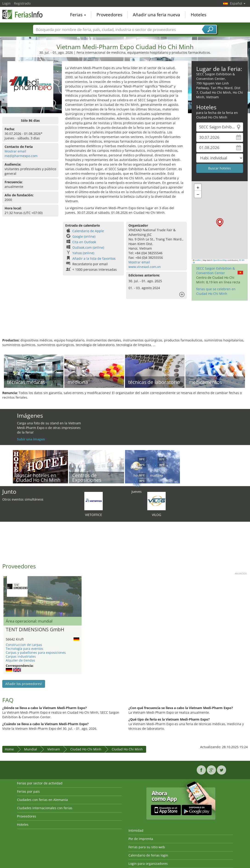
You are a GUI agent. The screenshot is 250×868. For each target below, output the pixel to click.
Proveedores (109, 15)
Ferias (78, 15)
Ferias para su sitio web (147, 847)
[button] (220, 222)
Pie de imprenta (141, 839)
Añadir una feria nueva (156, 15)
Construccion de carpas (24, 645)
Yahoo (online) (83, 253)
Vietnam (54, 749)
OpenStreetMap (220, 260)
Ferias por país (28, 791)
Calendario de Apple (88, 231)
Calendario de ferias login (148, 855)
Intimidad (136, 830)
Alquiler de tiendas (20, 660)
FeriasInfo (25, 14)
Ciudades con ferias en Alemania (42, 800)
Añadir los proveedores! (24, 684)
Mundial (31, 749)
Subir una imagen (31, 439)
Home (9, 749)
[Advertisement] (124, 323)
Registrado (22, 3)
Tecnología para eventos (24, 649)
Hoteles (199, 15)
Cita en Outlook (84, 242)
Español (238, 3)
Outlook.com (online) (88, 247)
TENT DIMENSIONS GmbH (35, 630)
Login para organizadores (148, 864)
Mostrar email (15, 151)
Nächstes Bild (79, 597)
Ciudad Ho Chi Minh (86, 749)
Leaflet (197, 260)
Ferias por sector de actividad (40, 783)
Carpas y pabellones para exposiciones (36, 652)
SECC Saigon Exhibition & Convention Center (216, 271)
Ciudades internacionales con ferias (45, 808)
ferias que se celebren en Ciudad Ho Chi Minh (216, 291)
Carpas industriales (21, 656)
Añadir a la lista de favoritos (94, 258)
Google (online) (84, 236)
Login (6, 3)
